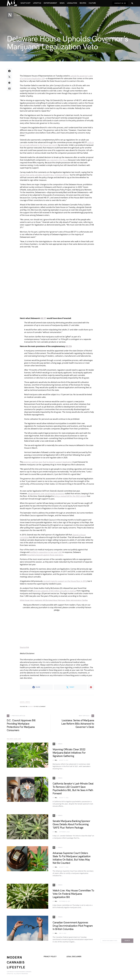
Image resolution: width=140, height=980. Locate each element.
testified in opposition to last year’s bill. (46, 552)
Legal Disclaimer (74, 957)
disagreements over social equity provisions (46, 494)
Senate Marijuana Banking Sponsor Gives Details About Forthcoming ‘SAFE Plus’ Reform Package (71, 824)
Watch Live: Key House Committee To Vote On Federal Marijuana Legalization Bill (73, 894)
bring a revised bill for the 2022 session (70, 496)
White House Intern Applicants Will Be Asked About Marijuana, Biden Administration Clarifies (54, 600)
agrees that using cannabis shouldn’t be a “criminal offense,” (45, 175)
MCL (56, 760)
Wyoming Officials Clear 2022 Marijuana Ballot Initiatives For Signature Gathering (69, 753)
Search (127, 941)
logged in (30, 707)
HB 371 (43, 318)
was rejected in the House (57, 160)
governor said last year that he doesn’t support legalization (48, 462)
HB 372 (68, 346)
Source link (24, 647)
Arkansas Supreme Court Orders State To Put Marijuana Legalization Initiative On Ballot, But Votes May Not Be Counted (72, 858)
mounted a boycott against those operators (45, 555)
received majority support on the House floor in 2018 (65, 581)
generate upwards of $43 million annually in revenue (55, 591)
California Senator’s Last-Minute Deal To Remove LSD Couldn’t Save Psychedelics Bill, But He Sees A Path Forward (73, 789)
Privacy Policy (50, 957)
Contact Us (120, 3)
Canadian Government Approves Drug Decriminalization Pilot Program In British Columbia (73, 926)
